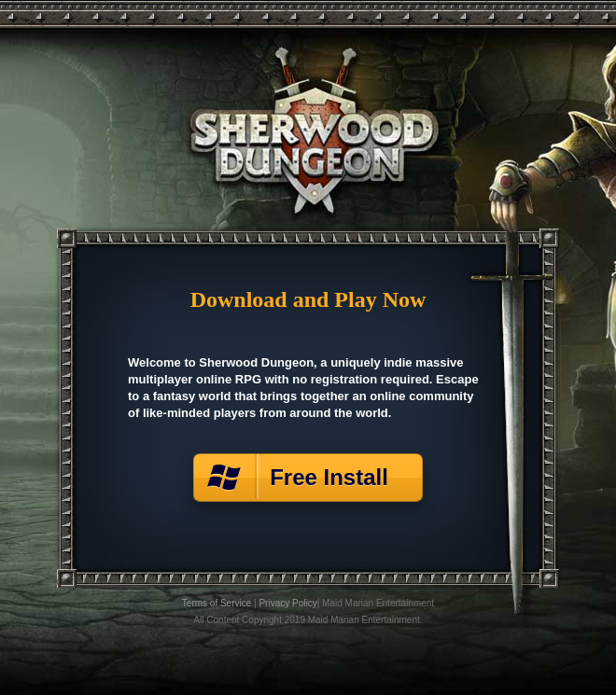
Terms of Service (217, 603)
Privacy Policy (287, 603)
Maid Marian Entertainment (378, 603)
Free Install (335, 477)
